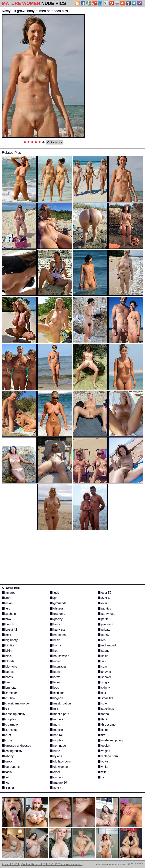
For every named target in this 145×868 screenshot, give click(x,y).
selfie (103, 656)
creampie (10, 725)
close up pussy (14, 714)
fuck (54, 593)
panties (104, 608)
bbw (6, 619)
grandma (58, 614)
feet (6, 783)
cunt (7, 735)
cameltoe (10, 693)
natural (56, 735)
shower (104, 677)
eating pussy (12, 751)
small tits (105, 698)
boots (7, 677)
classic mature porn (17, 703)
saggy (104, 651)
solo (102, 703)
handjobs (58, 635)
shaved (104, 672)
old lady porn (60, 761)
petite (103, 619)
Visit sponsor (55, 142)
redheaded (107, 645)
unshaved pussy (110, 740)
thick (103, 719)
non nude (58, 746)
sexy (103, 666)
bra (6, 682)
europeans (11, 767)
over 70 (105, 603)
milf (54, 709)
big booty (10, 640)
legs (54, 688)
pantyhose (106, 614)
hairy (55, 624)
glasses (57, 608)
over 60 (105, 598)
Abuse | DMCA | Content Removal (22, 864)
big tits (8, 645)
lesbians (57, 693)
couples (9, 719)
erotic (7, 761)
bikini (7, 651)
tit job (103, 730)
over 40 (57, 788)
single (103, 682)
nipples (56, 740)
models (56, 719)
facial (7, 772)
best (7, 635)
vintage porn (108, 756)
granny (56, 619)
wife (102, 772)
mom (55, 725)
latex (55, 677)
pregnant (106, 624)
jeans (55, 672)
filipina (8, 788)
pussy (103, 635)
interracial (58, 666)
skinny (104, 688)
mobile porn (59, 714)
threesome (107, 725)
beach (8, 624)
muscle (56, 730)
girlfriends (58, 603)
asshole (9, 614)
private (104, 630)
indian (56, 661)
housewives (59, 656)
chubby (8, 698)
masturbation (60, 703)
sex (102, 661)
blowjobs (10, 666)
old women (59, 767)
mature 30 (58, 783)
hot (54, 651)
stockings (106, 709)
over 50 (105, 593)
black (7, 656)
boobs (8, 672)
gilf (54, 598)
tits (101, 735)
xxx (102, 777)
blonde (8, 661)
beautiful (9, 630)
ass (6, 608)
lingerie (56, 698)
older (55, 772)
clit (5, 709)
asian (7, 603)
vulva (103, 761)
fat (5, 777)
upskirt (104, 746)
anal (7, 598)
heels (55, 640)
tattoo (103, 714)
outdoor (57, 777)
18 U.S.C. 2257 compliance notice (62, 864)
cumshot (9, 730)
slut (102, 693)
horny (55, 645)
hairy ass (58, 630)
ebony (8, 756)
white (103, 767)
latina (55, 682)
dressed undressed (17, 746)
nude (55, 751)
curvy (7, 740)
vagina (104, 751)
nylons (56, 756)
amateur (9, 593)
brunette (9, 688)
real (102, 640)
